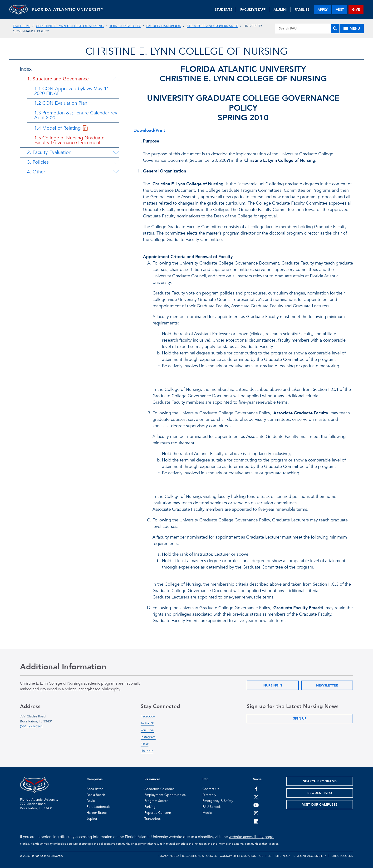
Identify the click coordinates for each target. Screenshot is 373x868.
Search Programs (320, 781)
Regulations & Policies (199, 856)
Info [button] (206, 779)
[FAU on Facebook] (256, 789)
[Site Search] (307, 29)
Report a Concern (158, 813)
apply (323, 10)
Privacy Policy (168, 856)
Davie (91, 801)
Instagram (148, 737)
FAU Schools (212, 807)
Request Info (320, 793)
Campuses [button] (95, 779)
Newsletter (327, 685)
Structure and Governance (212, 26)
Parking (150, 807)
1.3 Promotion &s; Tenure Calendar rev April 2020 (76, 115)
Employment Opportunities (165, 795)
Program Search (156, 801)
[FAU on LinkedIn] (256, 821)
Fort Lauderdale (99, 807)
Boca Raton (95, 789)
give (356, 10)
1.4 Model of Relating (61, 128)
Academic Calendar (159, 789)
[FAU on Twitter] (256, 797)
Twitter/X (147, 723)
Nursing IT (273, 685)
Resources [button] (152, 779)
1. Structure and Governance (58, 79)
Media (207, 813)
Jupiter (92, 819)
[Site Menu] (352, 29)
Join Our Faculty (125, 26)
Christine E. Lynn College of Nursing (70, 26)
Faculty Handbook (164, 26)
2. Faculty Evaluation (49, 152)
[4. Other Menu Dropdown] (116, 172)
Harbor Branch (98, 813)
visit (340, 10)
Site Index (283, 856)
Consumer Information (238, 856)
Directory (209, 795)
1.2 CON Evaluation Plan (61, 103)
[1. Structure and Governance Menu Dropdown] (116, 79)
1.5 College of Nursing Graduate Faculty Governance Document (69, 140)
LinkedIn (147, 751)
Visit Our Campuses (320, 805)
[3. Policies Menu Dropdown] (116, 162)
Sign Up (300, 718)
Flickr (145, 744)
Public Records (341, 856)
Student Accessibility (310, 856)
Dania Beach (96, 795)
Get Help (266, 856)
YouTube (147, 730)
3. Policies (38, 162)
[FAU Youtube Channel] (256, 805)
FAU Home (22, 26)
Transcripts (152, 819)
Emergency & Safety (218, 801)
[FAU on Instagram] (256, 813)
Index (26, 69)
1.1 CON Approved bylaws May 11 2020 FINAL (72, 91)
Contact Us (211, 789)
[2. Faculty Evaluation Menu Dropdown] (116, 152)
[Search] (335, 29)
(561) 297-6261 (32, 726)
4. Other (36, 172)
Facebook (148, 716)
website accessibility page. (252, 837)
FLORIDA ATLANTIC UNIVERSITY (69, 10)
